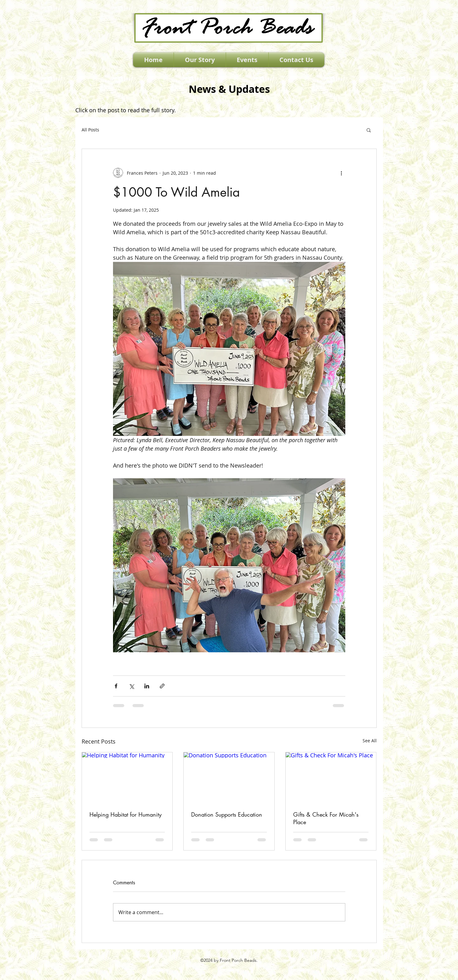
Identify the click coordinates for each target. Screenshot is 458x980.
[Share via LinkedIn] (147, 686)
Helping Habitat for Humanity (126, 814)
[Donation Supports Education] (229, 778)
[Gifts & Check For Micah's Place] (331, 778)
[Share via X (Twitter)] (131, 686)
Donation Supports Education (227, 814)
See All (370, 741)
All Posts (90, 130)
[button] (369, 130)
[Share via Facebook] (116, 686)
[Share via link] (162, 686)
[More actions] (342, 173)
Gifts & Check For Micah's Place (326, 818)
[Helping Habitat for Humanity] (127, 778)
